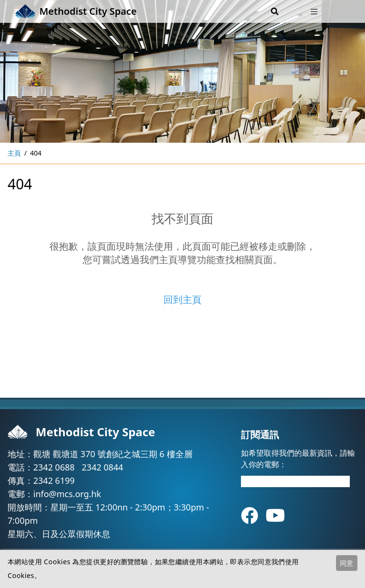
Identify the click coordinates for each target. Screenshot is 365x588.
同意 (346, 563)
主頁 (14, 153)
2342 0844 (102, 467)
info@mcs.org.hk (67, 494)
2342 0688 (54, 467)
